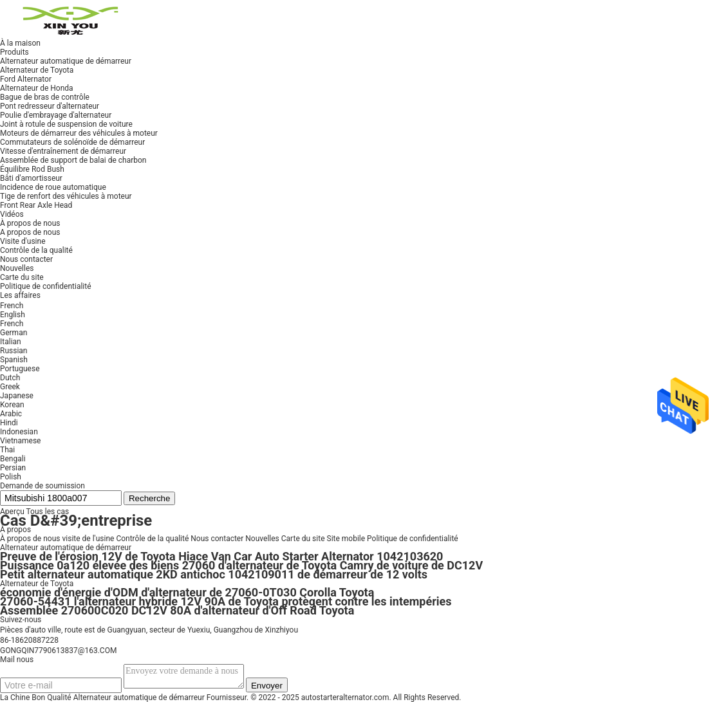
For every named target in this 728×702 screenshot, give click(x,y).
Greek (10, 387)
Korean (12, 405)
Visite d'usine (23, 241)
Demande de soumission (42, 486)
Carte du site (303, 539)
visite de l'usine (88, 539)
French (12, 324)
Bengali (13, 459)
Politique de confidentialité (413, 539)
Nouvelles (262, 539)
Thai (7, 450)
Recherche (149, 498)
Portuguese (20, 369)
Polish (11, 477)
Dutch (10, 378)
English (13, 315)
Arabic (11, 414)
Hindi (9, 423)
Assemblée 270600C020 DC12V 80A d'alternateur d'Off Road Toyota (177, 610)
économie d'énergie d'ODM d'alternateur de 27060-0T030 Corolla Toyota (187, 592)
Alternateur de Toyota (37, 584)
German (14, 333)
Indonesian (19, 432)
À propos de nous (30, 539)
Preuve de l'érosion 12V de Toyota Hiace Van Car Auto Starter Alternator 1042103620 (221, 556)
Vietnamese (20, 441)
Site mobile (346, 539)
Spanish (14, 360)
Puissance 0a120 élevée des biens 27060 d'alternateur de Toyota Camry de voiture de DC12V (241, 565)
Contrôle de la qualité (36, 250)
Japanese (17, 396)
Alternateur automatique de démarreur (66, 548)
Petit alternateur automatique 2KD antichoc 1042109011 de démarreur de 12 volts (214, 574)
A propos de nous (30, 232)
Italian (11, 342)
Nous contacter (217, 539)
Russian (14, 351)
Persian (13, 468)
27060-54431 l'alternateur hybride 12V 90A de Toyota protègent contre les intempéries (226, 601)
